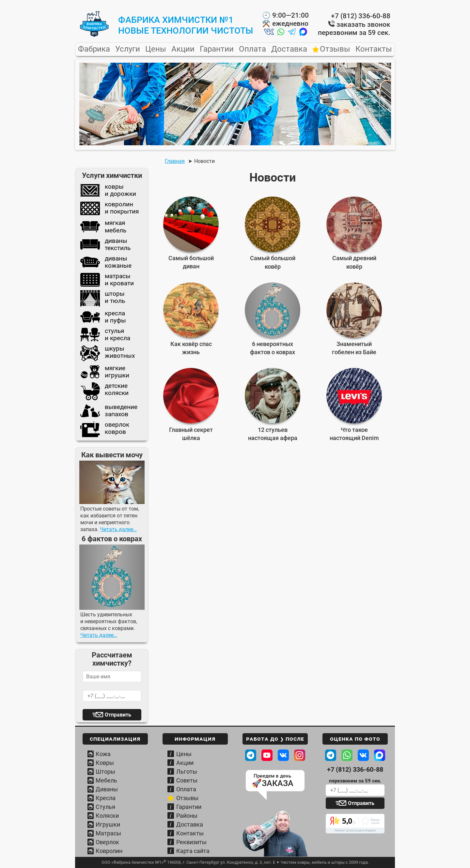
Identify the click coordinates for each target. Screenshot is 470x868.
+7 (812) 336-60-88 (361, 16)
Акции (183, 49)
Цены (156, 49)
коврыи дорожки (108, 190)
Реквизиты (191, 842)
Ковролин (109, 851)
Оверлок (107, 842)
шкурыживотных (108, 353)
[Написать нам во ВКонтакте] (269, 33)
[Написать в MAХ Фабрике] (380, 755)
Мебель (106, 780)
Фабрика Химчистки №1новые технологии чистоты (186, 25)
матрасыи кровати (107, 280)
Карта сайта (193, 851)
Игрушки (108, 824)
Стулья (105, 807)
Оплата (252, 49)
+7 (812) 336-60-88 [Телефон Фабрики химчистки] (355, 770)
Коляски (107, 816)
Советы (187, 780)
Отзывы (335, 49)
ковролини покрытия (110, 209)
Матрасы (108, 833)
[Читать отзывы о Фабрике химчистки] (355, 824)
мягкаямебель (103, 227)
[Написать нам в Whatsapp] (281, 33)
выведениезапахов (109, 411)
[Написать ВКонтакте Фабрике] (363, 755)
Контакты (374, 49)
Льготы (187, 772)
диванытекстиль (105, 245)
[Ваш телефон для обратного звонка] (355, 790)
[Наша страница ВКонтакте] (283, 755)
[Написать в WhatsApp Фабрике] (347, 755)
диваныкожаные (106, 262)
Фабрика (94, 49)
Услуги (128, 49)
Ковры (105, 763)
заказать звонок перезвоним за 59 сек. (354, 28)
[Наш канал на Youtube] (267, 755)
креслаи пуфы (103, 317)
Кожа (103, 754)
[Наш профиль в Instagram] (300, 755)
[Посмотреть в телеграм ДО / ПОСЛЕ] (251, 755)
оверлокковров (105, 429)
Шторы (105, 772)
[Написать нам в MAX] (303, 33)
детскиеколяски (104, 391)
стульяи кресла (105, 335)
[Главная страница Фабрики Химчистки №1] (94, 35)
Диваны (107, 789)
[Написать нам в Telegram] (292, 33)
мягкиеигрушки (105, 372)
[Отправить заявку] (355, 803)
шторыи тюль (103, 298)
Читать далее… (118, 529)
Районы (187, 816)
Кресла (106, 798)
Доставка (289, 49)
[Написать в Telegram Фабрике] (331, 755)
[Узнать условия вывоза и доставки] (275, 834)
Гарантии (217, 49)
